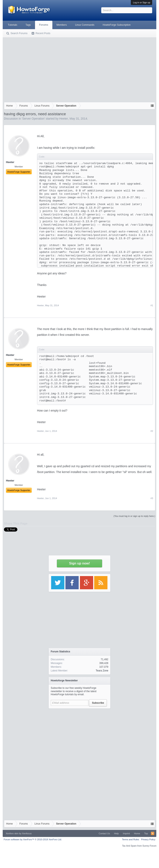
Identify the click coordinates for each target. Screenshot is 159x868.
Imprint (126, 833)
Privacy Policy (148, 839)
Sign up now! (79, 563)
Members (62, 25)
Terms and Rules (131, 839)
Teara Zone (102, 671)
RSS (153, 833)
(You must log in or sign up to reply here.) (134, 516)
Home (137, 833)
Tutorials (13, 25)
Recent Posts (43, 33)
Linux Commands (85, 25)
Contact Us (104, 833)
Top (146, 833)
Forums (44, 25)
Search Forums (19, 33)
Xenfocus (27, 833)
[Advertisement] (80, 69)
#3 (152, 498)
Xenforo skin (12, 833)
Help (116, 833)
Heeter (64, 119)
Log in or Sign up (142, 2)
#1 (152, 305)
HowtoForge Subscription (117, 25)
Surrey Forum (149, 846)
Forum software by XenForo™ (33, 839)
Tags (28, 25)
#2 (152, 431)
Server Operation (33, 119)
